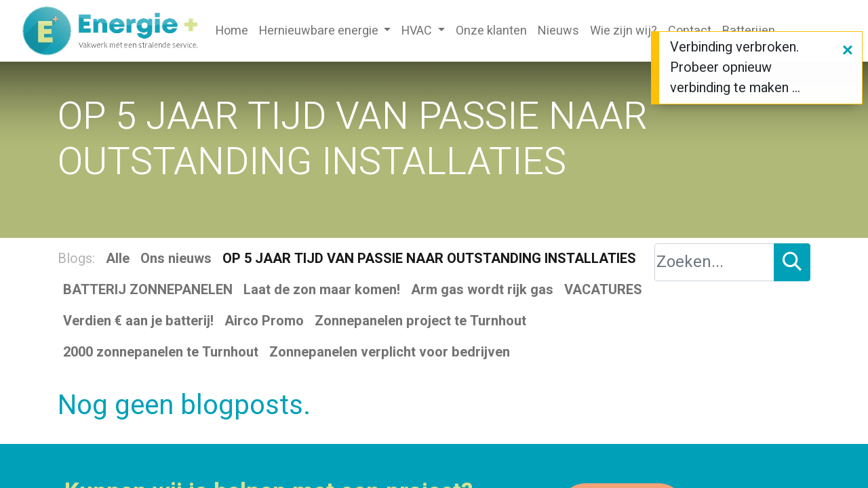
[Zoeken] (792, 262)
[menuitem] (232, 31)
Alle (118, 259)
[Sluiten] (848, 51)
